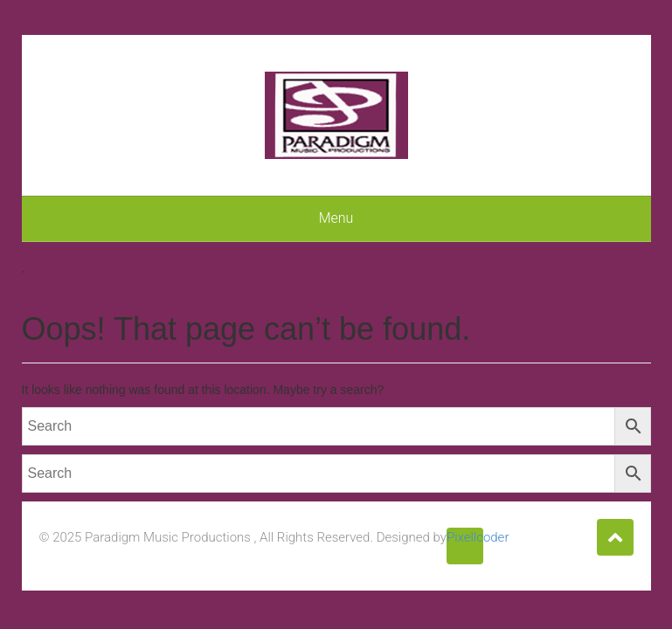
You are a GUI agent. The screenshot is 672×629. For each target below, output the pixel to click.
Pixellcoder (465, 537)
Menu (336, 218)
